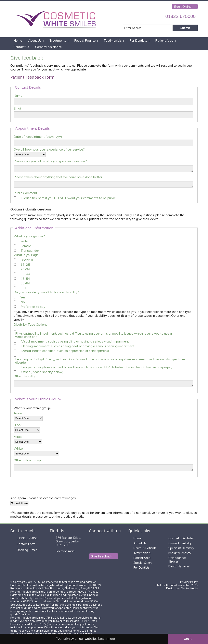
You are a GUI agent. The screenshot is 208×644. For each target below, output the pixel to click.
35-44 (25, 274)
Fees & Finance (86, 41)
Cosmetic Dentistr (180, 538)
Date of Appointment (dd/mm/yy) (38, 137)
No (23, 302)
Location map (65, 551)
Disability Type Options (30, 324)
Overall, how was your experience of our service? (49, 149)
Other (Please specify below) (42, 372)
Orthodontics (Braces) (177, 560)
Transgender (30, 250)
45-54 (25, 279)
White (18, 448)
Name (18, 95)
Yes (23, 297)
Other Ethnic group (27, 460)
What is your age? (27, 255)
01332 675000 (180, 16)
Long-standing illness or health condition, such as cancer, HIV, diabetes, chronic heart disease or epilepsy (97, 367)
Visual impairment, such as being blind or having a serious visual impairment (75, 341)
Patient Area (166, 41)
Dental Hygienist (179, 566)
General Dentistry (180, 543)
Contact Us (21, 47)
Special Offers (143, 563)
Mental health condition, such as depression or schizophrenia (65, 351)
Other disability (24, 376)
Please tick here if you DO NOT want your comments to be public (68, 198)
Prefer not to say (33, 307)
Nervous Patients (145, 548)
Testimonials (114, 41)
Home (18, 41)
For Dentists (140, 41)
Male (24, 241)
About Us (36, 41)
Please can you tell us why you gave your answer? (50, 161)
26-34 (25, 269)
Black (18, 425)
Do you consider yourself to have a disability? (46, 292)
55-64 (25, 283)
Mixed (18, 437)
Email (17, 108)
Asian (18, 413)
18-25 (25, 265)
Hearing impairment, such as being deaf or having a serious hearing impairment (78, 346)
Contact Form (26, 544)
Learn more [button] (107, 639)
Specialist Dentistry (181, 548)
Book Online (183, 7)
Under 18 (27, 260)
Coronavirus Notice (48, 47)
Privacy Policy (189, 582)
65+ (24, 288)
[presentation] (41, 488)
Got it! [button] (188, 639)
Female (26, 246)
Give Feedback (101, 556)
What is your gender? (29, 236)
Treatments (59, 41)
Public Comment (25, 193)
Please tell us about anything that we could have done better (58, 177)
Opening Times (27, 550)
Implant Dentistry (180, 553)
